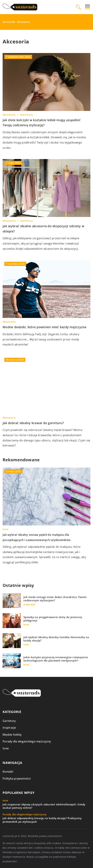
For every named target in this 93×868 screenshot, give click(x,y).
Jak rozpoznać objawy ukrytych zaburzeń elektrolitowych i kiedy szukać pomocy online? (44, 806)
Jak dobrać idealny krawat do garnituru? (33, 423)
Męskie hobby (12, 735)
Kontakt (8, 772)
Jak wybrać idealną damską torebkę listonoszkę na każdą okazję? (56, 639)
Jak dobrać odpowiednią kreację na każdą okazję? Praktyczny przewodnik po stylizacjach (42, 820)
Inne (6, 748)
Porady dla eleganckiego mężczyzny (27, 741)
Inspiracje (9, 728)
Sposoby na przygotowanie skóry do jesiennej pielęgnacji (53, 619)
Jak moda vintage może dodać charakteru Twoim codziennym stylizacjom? (55, 599)
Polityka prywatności (17, 779)
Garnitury (9, 721)
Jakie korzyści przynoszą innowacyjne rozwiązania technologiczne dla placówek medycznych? (56, 659)
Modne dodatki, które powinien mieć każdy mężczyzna (45, 327)
